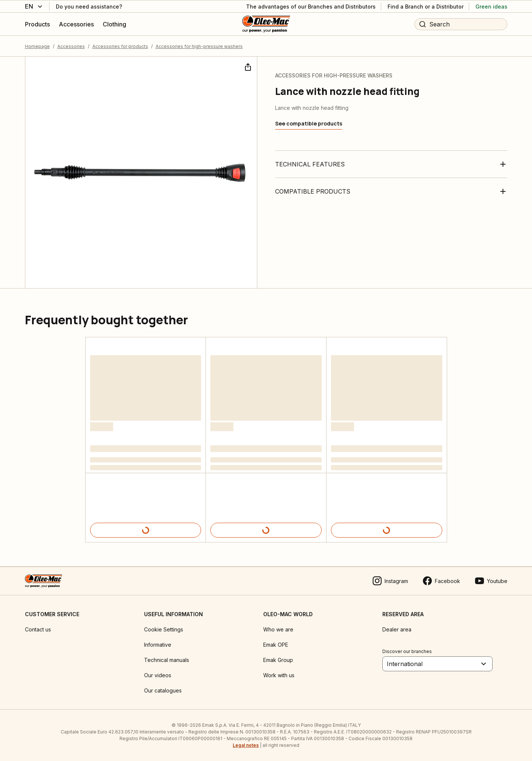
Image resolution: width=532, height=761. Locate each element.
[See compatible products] (309, 124)
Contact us (38, 629)
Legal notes (246, 745)
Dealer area (397, 629)
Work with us (279, 675)
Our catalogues (163, 690)
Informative (158, 645)
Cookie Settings (164, 629)
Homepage (37, 46)
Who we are (278, 629)
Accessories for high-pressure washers (199, 46)
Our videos (158, 675)
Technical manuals (167, 660)
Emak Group (278, 660)
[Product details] (146, 530)
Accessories (71, 46)
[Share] (247, 66)
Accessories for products (120, 46)
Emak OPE (276, 645)
